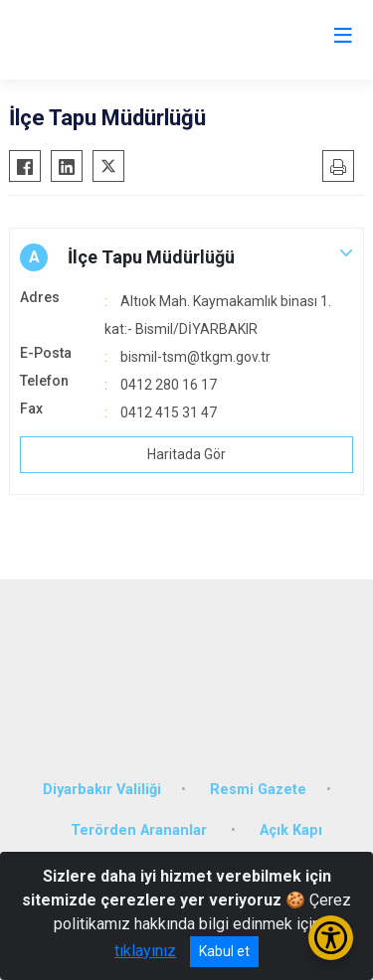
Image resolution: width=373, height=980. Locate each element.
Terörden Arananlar (141, 830)
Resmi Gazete (258, 790)
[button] (186, 257)
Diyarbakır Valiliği (102, 790)
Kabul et (224, 951)
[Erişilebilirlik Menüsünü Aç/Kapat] (331, 938)
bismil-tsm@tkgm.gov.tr (195, 357)
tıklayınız (145, 951)
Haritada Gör (186, 454)
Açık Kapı (291, 830)
